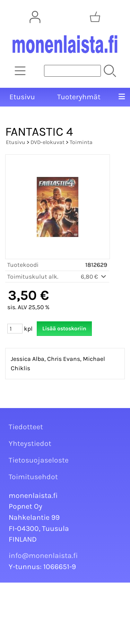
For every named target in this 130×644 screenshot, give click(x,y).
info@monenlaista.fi (43, 556)
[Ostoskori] (95, 17)
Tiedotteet (26, 427)
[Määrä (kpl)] (15, 329)
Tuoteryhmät (79, 97)
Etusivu (22, 97)
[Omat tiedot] (35, 17)
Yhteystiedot (30, 443)
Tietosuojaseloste (39, 460)
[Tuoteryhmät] (20, 71)
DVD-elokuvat (47, 142)
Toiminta (81, 142)
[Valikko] (122, 97)
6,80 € (94, 277)
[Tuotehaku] (72, 71)
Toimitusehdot (33, 477)
